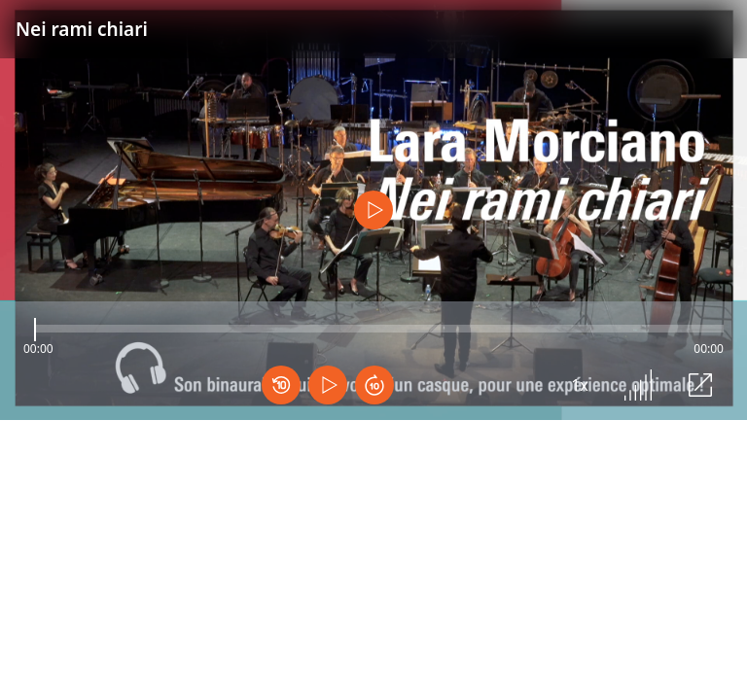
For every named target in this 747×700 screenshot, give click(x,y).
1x (580, 385)
